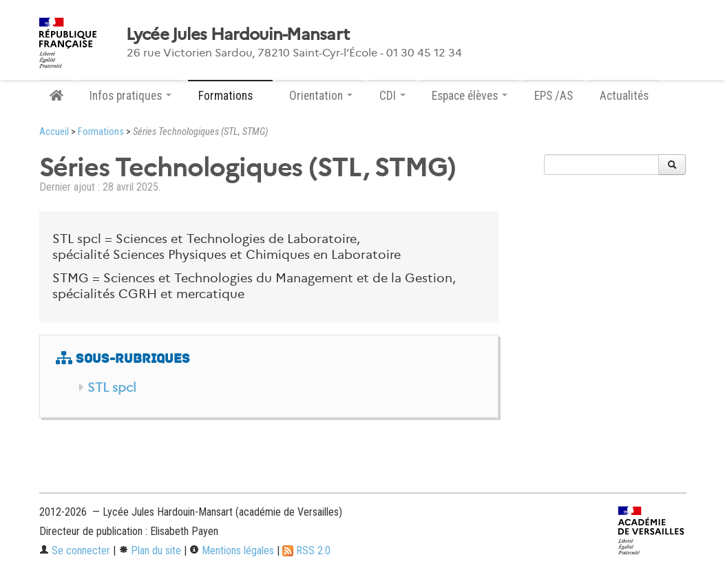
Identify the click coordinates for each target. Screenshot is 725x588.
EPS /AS (554, 96)
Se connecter (75, 550)
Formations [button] (230, 96)
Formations (101, 132)
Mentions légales (232, 550)
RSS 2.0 (306, 550)
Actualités (624, 96)
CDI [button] (392, 96)
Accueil (54, 132)
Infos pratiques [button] (130, 96)
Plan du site (150, 550)
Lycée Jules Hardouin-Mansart (238, 34)
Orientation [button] (321, 96)
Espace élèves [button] (470, 96)
